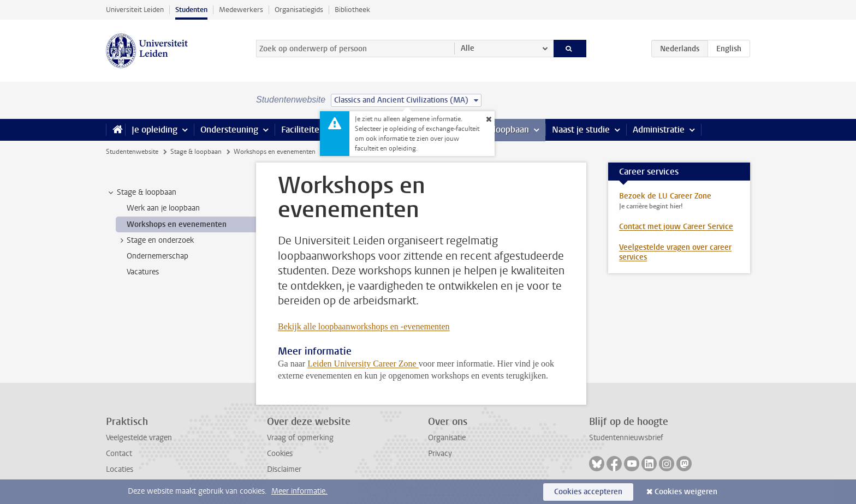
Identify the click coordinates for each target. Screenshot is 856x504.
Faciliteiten (303, 130)
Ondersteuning (229, 130)
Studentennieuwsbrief (626, 438)
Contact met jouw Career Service (676, 227)
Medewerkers (241, 10)
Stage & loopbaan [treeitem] (141, 193)
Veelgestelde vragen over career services (675, 252)
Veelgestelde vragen (139, 438)
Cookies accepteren (588, 492)
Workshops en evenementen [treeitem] (177, 224)
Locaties (120, 469)
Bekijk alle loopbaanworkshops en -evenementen (364, 326)
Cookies (280, 454)
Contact (119, 454)
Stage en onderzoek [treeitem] (155, 241)
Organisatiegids (299, 10)
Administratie (659, 130)
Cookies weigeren (686, 492)
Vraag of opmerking (300, 438)
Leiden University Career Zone (363, 364)
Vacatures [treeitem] (143, 272)
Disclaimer (284, 469)
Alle (468, 48)
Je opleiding (154, 130)
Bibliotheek (352, 10)
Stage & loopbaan (196, 152)
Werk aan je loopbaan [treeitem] (163, 208)
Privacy (440, 454)
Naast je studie (581, 130)
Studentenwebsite (132, 152)
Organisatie (447, 438)
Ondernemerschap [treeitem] (157, 256)
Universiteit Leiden (135, 10)
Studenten (191, 10)
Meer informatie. (299, 491)
